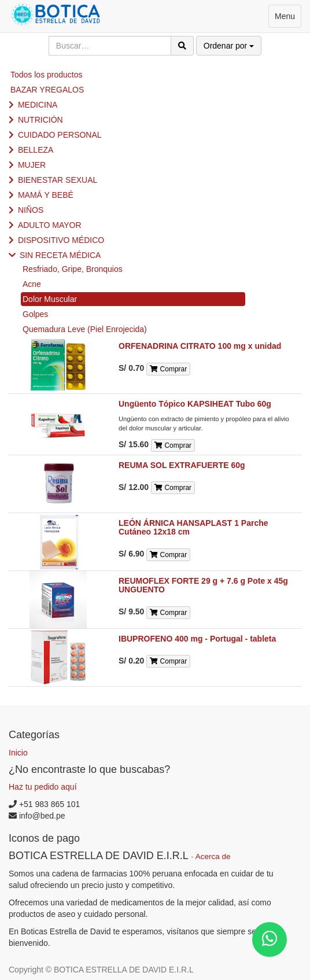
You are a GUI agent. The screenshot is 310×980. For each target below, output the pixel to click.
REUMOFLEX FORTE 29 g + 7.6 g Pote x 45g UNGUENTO (203, 585)
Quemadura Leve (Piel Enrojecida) (85, 329)
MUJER (32, 165)
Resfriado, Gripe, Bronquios (73, 269)
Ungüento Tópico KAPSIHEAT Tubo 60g (195, 404)
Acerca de (213, 856)
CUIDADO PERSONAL (60, 135)
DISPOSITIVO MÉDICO (61, 240)
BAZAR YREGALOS (47, 90)
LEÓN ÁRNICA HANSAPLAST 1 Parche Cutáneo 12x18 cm (193, 527)
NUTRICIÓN (40, 120)
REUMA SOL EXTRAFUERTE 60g (182, 465)
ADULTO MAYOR (50, 225)
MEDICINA (38, 105)
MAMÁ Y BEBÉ (46, 195)
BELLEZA (36, 150)
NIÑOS (31, 210)
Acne (32, 284)
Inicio (18, 753)
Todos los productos (47, 75)
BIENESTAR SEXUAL (58, 180)
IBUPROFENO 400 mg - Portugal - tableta (197, 639)
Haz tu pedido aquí (43, 787)
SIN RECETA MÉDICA (60, 255)
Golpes (35, 314)
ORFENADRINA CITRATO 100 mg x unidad (200, 346)
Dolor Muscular (50, 299)
